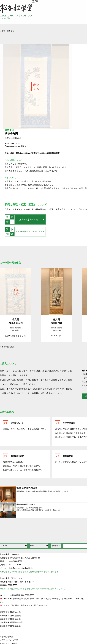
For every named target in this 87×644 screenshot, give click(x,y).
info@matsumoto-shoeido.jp (21, 568)
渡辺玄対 (9, 130)
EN (36, 1)
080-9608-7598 (16, 561)
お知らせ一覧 (8, 637)
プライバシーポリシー (11, 640)
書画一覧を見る (8, 31)
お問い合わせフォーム (20, 429)
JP (33, 1)
